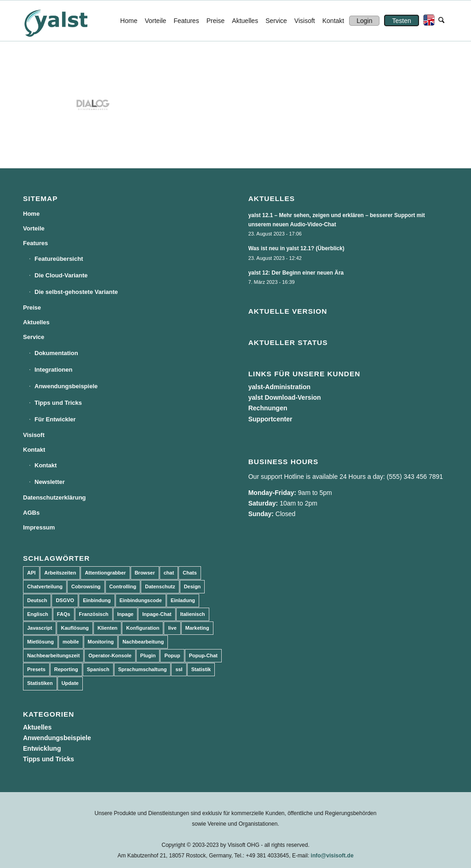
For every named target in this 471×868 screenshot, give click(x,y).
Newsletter (50, 482)
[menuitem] (129, 21)
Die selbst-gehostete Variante (76, 292)
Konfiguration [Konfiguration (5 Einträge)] (143, 628)
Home (31, 214)
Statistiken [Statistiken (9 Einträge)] (40, 683)
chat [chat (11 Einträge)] (169, 573)
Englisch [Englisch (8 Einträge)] (38, 614)
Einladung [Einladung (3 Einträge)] (183, 600)
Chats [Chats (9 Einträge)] (190, 573)
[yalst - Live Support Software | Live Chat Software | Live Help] (67, 21)
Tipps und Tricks (58, 403)
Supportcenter (270, 419)
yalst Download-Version (285, 397)
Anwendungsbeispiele (66, 386)
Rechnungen (268, 408)
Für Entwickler (55, 419)
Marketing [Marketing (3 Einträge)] (197, 628)
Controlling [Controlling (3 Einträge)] (123, 586)
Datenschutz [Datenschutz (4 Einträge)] (160, 586)
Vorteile (34, 228)
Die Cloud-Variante (61, 275)
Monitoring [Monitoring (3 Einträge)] (101, 642)
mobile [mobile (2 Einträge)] (71, 642)
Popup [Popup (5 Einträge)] (172, 655)
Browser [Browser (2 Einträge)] (145, 573)
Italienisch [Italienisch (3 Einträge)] (193, 614)
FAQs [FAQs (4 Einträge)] (64, 614)
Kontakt (34, 450)
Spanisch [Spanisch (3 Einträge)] (98, 669)
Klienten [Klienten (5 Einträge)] (107, 628)
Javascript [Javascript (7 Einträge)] (40, 628)
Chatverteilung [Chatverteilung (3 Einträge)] (45, 586)
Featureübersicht (59, 259)
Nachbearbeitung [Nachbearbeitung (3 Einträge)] (143, 642)
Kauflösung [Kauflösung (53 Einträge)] (75, 628)
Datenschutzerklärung (55, 497)
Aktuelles (36, 322)
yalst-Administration (279, 387)
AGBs (31, 513)
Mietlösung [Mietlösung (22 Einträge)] (40, 642)
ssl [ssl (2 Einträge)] (179, 669)
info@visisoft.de (332, 856)
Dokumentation (56, 353)
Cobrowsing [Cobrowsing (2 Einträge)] (86, 586)
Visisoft (34, 435)
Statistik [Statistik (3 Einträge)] (201, 669)
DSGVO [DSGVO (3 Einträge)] (65, 600)
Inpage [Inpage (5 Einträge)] (125, 614)
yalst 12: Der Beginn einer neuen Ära (296, 273)
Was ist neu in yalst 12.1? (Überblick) (296, 248)
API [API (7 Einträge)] (31, 573)
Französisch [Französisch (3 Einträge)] (94, 614)
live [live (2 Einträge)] (172, 628)
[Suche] (441, 21)
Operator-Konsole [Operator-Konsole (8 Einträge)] (110, 655)
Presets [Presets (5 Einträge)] (36, 669)
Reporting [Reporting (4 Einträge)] (66, 669)
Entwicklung (42, 748)
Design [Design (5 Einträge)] (192, 586)
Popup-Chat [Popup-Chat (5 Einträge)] (203, 655)
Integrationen (53, 370)
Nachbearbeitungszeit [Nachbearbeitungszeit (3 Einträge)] (53, 655)
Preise (32, 308)
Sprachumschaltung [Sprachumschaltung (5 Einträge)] (143, 669)
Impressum (39, 527)
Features (35, 243)
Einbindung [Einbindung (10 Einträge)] (97, 600)
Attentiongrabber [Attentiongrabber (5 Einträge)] (105, 573)
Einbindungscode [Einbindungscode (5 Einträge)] (141, 600)
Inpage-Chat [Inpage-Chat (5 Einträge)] (157, 614)
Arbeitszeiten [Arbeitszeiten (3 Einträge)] (60, 573)
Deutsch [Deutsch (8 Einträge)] (37, 600)
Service (34, 337)
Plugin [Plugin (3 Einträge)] (148, 655)
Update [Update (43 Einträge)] (70, 683)
